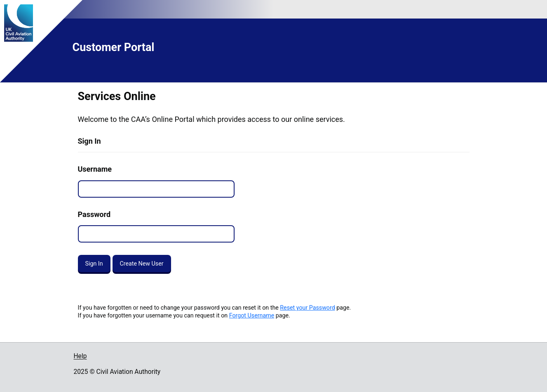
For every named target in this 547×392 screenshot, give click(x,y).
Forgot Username (252, 315)
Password (94, 214)
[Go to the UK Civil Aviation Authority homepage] (92, 23)
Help (80, 356)
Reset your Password (307, 308)
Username (95, 169)
